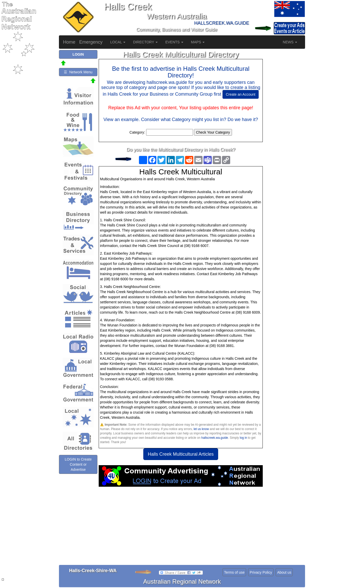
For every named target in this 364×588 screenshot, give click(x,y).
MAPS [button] (198, 42)
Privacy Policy (261, 572)
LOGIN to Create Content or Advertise (78, 464)
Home (69, 42)
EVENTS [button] (174, 42)
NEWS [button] (290, 42)
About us (284, 572)
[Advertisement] (181, 528)
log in (243, 438)
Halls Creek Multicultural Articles (181, 454)
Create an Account (241, 94)
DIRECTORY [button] (145, 42)
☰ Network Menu (78, 72)
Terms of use (234, 572)
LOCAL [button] (118, 42)
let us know (201, 429)
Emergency (91, 42)
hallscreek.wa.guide (215, 438)
